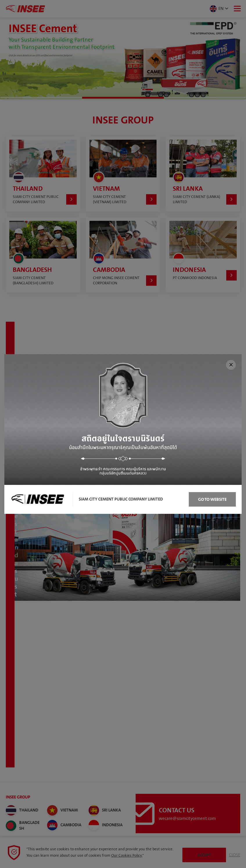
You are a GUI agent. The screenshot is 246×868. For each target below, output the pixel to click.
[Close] (231, 365)
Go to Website (212, 499)
